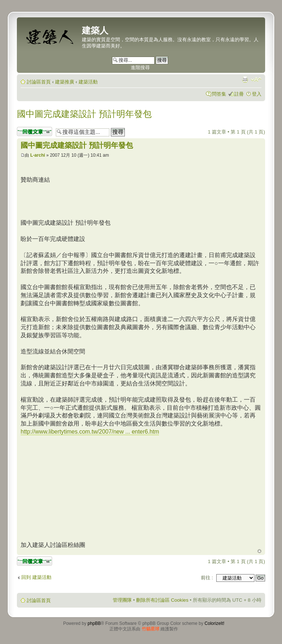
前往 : (207, 578)
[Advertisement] (82, 487)
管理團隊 (122, 600)
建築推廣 (65, 82)
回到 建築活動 (36, 577)
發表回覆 (35, 131)
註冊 (239, 94)
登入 (257, 94)
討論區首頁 (39, 82)
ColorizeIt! (214, 623)
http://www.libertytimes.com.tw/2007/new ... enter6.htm (90, 432)
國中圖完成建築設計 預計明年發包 (84, 114)
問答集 (219, 94)
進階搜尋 (140, 67)
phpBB (94, 623)
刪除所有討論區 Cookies (162, 600)
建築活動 (88, 82)
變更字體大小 (256, 79)
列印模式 (245, 79)
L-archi (38, 155)
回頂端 (259, 551)
